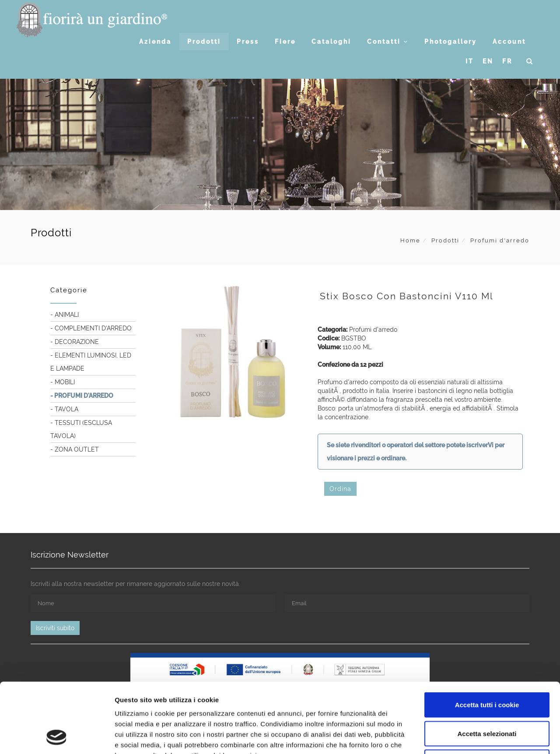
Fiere (285, 42)
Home (410, 240)
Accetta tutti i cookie (487, 639)
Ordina (340, 489)
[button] (530, 61)
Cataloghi (331, 42)
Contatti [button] (388, 42)
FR (507, 61)
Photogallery (451, 42)
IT (470, 61)
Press (248, 42)
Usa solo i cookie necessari (487, 696)
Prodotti (204, 42)
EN (488, 61)
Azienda (155, 42)
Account (509, 42)
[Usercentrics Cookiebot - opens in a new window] (57, 737)
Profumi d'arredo (500, 240)
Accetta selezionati (487, 668)
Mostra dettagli (460, 737)
